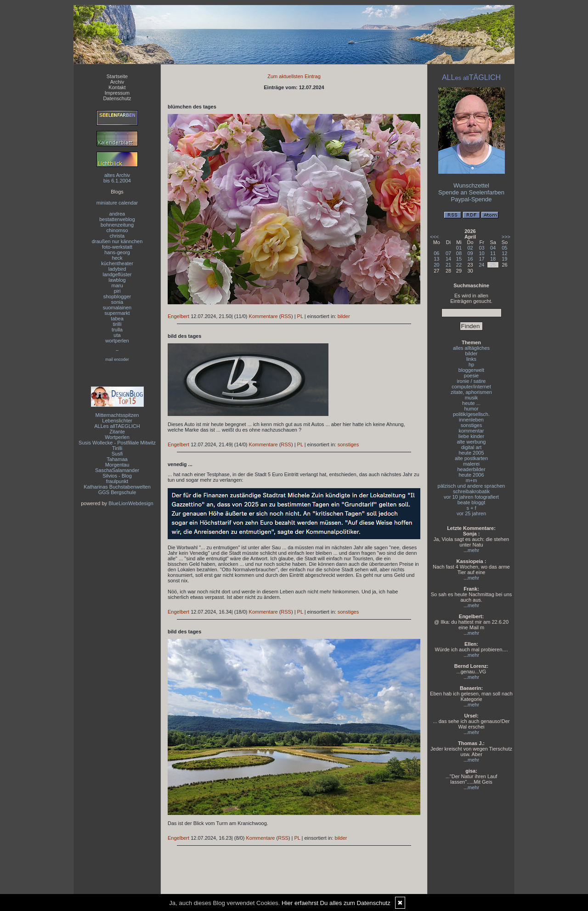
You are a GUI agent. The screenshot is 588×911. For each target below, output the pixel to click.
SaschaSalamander (117, 470)
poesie (471, 376)
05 (504, 248)
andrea (117, 214)
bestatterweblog (117, 219)
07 (448, 253)
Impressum (117, 93)
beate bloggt (472, 502)
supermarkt (117, 313)
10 (481, 253)
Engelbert (178, 316)
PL (300, 316)
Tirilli (117, 448)
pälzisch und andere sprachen (472, 486)
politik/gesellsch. (471, 414)
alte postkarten (471, 458)
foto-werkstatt (117, 247)
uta (117, 335)
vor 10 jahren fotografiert (471, 497)
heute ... (471, 403)
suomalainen (117, 307)
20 (436, 265)
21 (448, 265)
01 (459, 248)
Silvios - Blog (117, 476)
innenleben (471, 420)
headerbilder (471, 469)
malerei (471, 464)
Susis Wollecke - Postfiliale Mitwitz (117, 443)
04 (493, 248)
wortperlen (117, 341)
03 (481, 248)
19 (504, 259)
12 (504, 253)
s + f (471, 508)
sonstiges (348, 444)
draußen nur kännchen (117, 241)
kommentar (471, 431)
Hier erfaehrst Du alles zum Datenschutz (336, 903)
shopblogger (117, 296)
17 (481, 259)
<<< (434, 237)
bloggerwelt (471, 370)
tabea (117, 319)
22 (459, 265)
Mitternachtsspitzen (117, 415)
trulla (117, 330)
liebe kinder (471, 436)
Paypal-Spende (472, 199)
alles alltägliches (471, 348)
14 (448, 259)
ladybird (117, 269)
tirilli (117, 324)
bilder (344, 316)
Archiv (117, 82)
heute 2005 (471, 453)
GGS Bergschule (117, 492)
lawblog (117, 280)
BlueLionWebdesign (131, 503)
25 (493, 265)
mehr (473, 550)
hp (471, 364)
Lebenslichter (117, 421)
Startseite (117, 76)
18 (493, 259)
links (471, 359)
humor (471, 409)
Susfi (117, 454)
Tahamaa (117, 459)
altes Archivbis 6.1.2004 (117, 178)
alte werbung (472, 442)
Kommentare (263, 316)
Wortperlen (117, 437)
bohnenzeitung (117, 225)
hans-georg (117, 252)
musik (472, 398)
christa (117, 236)
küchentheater (117, 263)
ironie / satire (472, 381)
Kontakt (117, 87)
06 (436, 253)
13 (436, 259)
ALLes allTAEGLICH (117, 426)
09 (470, 253)
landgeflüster (117, 274)
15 (459, 259)
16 (470, 259)
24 (481, 265)
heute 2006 (471, 475)
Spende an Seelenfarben (471, 192)
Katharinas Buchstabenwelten (117, 487)
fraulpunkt (117, 481)
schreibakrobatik (471, 491)
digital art (472, 447)
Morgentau (117, 465)
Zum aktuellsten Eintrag (294, 76)
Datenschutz (117, 98)
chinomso (117, 230)
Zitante (117, 432)
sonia (117, 302)
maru (117, 285)
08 (459, 253)
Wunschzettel (471, 185)
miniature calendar (117, 203)
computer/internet (471, 387)
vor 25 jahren (471, 513)
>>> (506, 237)
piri (117, 291)
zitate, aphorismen (471, 392)
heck (117, 258)
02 (470, 248)
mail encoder (117, 359)
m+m (472, 480)
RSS (286, 316)
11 (493, 253)
